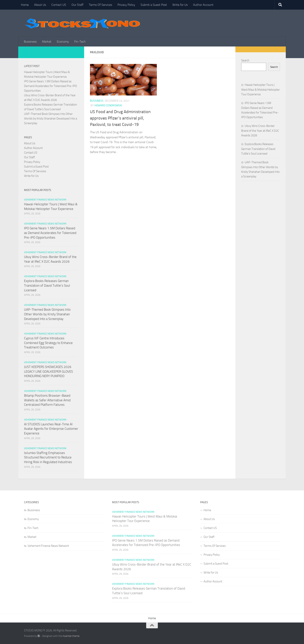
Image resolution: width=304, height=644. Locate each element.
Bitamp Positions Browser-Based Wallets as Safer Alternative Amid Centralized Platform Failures (47, 400)
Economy (63, 42)
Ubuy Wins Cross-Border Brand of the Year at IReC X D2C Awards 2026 (260, 131)
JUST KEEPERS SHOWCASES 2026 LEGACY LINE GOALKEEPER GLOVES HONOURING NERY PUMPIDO (48, 371)
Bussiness (30, 42)
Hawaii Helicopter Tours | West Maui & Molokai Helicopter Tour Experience (260, 90)
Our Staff (77, 5)
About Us (40, 5)
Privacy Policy (126, 5)
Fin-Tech (80, 42)
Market (47, 42)
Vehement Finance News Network (45, 200)
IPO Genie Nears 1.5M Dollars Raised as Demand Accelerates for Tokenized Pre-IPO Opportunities (51, 86)
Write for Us (180, 5)
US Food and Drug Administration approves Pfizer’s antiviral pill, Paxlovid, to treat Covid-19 (120, 118)
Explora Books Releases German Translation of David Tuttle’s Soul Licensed (47, 285)
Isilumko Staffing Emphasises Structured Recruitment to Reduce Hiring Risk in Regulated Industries (48, 457)
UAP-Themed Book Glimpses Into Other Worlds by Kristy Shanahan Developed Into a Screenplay (51, 119)
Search (245, 60)
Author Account (203, 5)
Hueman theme (71, 636)
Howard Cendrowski (108, 105)
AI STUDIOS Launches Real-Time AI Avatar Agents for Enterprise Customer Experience (51, 429)
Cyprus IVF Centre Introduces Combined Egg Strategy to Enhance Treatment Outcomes (48, 343)
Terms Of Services (100, 5)
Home (25, 5)
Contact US (59, 5)
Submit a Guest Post (154, 5)
